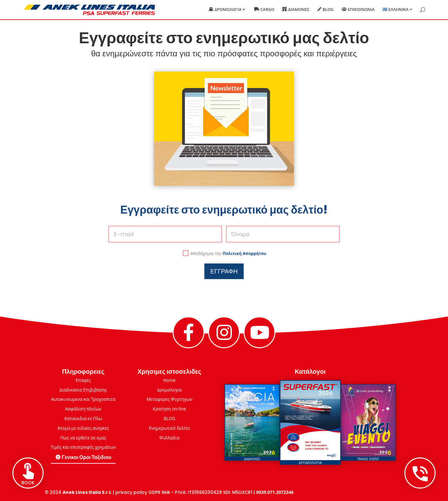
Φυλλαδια (169, 438)
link (166, 492)
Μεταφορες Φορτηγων (169, 399)
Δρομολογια (228, 10)
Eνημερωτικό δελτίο (170, 428)
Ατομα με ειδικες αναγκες (83, 428)
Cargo (267, 10)
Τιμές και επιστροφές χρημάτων (83, 447)
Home (170, 380)
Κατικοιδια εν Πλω (83, 418)
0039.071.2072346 (275, 492)
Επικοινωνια (361, 10)
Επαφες (83, 380)
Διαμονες (299, 10)
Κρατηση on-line (169, 409)
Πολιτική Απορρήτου (239, 249)
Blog (328, 10)
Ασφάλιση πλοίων (83, 409)
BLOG (169, 418)
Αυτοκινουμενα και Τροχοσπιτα (83, 399)
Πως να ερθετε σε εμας (83, 438)
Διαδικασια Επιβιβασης (83, 390)
